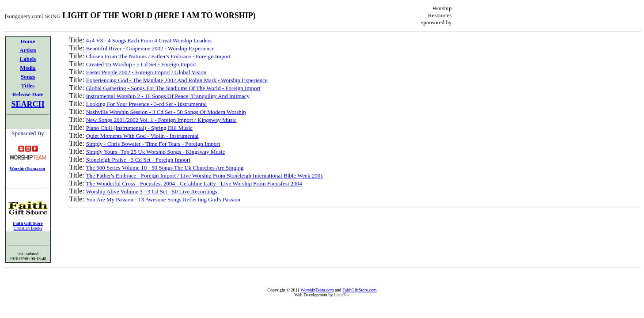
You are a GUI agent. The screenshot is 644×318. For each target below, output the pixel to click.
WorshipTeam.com (317, 290)
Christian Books (28, 228)
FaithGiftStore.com (360, 290)
